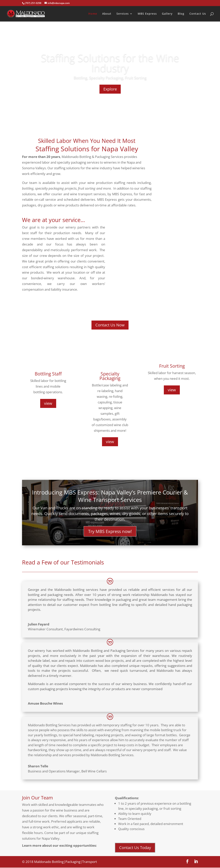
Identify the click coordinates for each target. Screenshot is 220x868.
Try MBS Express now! (110, 531)
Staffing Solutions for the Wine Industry (110, 63)
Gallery (167, 14)
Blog (181, 14)
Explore (110, 89)
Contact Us (198, 14)
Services (123, 14)
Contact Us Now (110, 325)
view (48, 403)
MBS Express (147, 14)
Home (93, 14)
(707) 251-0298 (33, 3)
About (107, 14)
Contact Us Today (135, 848)
